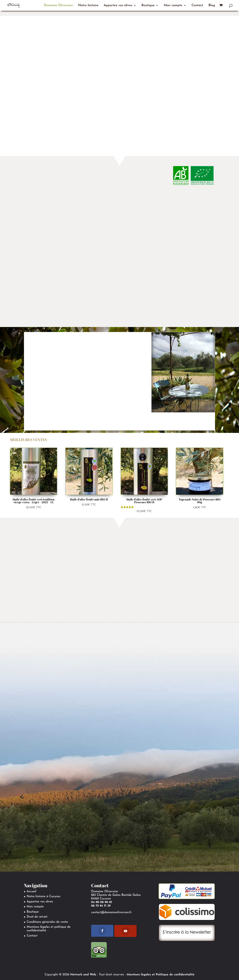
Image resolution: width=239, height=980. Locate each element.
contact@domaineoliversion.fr (111, 913)
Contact (197, 5)
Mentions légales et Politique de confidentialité (161, 975)
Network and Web (83, 975)
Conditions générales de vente (47, 922)
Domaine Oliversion (58, 5)
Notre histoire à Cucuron (44, 897)
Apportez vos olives (118, 5)
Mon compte (173, 5)
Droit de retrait (37, 917)
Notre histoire (88, 5)
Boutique (148, 5)
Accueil (32, 892)
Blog (212, 5)
